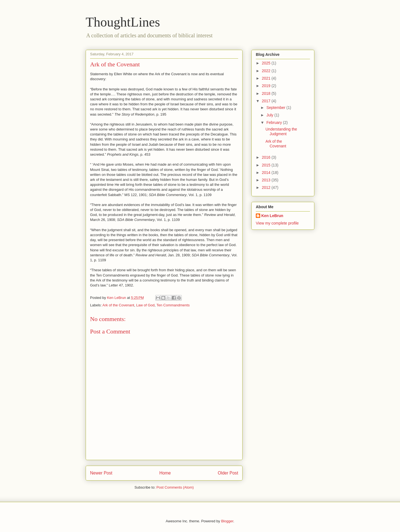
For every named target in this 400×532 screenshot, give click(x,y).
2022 (267, 71)
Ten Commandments (173, 305)
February (275, 122)
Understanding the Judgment (281, 131)
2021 (267, 78)
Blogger (227, 521)
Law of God (145, 305)
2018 (267, 93)
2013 (267, 180)
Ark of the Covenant (118, 305)
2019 (267, 86)
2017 (267, 101)
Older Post (228, 473)
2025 (267, 63)
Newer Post (101, 473)
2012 (267, 187)
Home (165, 473)
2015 (267, 165)
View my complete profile (277, 223)
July (270, 115)
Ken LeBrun (272, 216)
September (276, 108)
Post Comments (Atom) (175, 487)
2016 (267, 157)
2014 (267, 173)
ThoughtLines (123, 22)
